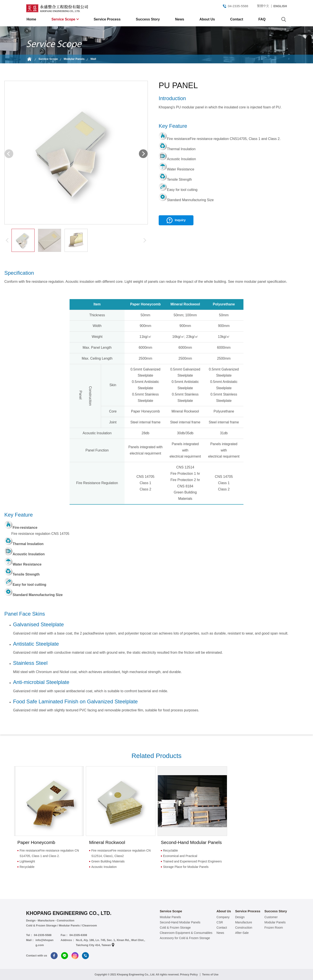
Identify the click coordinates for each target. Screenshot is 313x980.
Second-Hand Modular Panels (180, 922)
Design (240, 917)
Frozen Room (274, 928)
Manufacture (244, 922)
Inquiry (180, 220)
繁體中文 (263, 6)
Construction (244, 928)
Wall (93, 59)
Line (65, 956)
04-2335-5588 (235, 6)
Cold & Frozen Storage (175, 928)
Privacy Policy (189, 975)
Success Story (148, 19)
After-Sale (242, 933)
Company (223, 917)
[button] (143, 154)
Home (31, 19)
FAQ (262, 19)
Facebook (54, 956)
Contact (237, 19)
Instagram (75, 956)
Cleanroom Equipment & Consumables (186, 933)
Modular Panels (74, 59)
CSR (220, 922)
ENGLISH (280, 6)
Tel (85, 956)
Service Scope (64, 19)
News (180, 19)
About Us (207, 19)
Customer (271, 917)
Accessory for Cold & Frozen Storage (185, 938)
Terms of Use (210, 975)
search (284, 19)
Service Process (107, 19)
